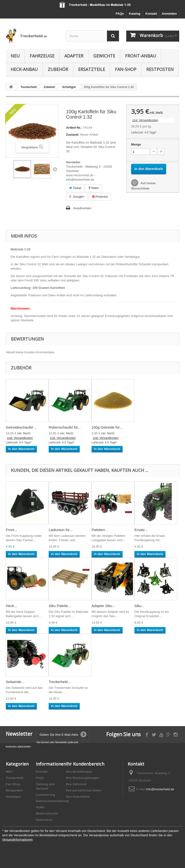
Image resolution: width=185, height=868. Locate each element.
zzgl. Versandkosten (145, 120)
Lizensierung (46, 795)
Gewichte (104, 56)
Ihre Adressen (76, 784)
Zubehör (58, 69)
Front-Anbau (141, 56)
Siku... (139, 606)
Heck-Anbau (24, 69)
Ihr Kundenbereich (85, 764)
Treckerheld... (60, 682)
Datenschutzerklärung (52, 801)
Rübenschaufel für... (65, 427)
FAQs (120, 14)
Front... (12, 530)
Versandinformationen (17, 839)
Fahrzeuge (42, 56)
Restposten (160, 69)
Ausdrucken (82, 208)
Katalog (135, 14)
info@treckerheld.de (160, 789)
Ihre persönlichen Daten (84, 790)
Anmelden (169, 14)
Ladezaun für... (61, 530)
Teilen (94, 188)
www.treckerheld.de (80, 175)
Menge (136, 144)
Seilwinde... (15, 682)
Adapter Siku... (103, 606)
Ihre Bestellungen (79, 772)
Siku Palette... (60, 606)
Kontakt (151, 14)
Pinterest (100, 197)
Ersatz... (141, 530)
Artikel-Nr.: (74, 128)
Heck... (11, 606)
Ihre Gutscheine (78, 797)
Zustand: (73, 135)
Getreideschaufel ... (21, 427)
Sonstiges (13, 797)
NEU (15, 56)
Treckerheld (15, 778)
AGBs (40, 807)
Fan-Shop (126, 69)
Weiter (55, 169)
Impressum (44, 820)
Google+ (77, 197)
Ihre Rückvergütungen (83, 778)
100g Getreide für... (107, 427)
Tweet (75, 188)
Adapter (74, 56)
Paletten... (100, 530)
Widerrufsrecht (47, 814)
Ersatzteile (92, 69)
